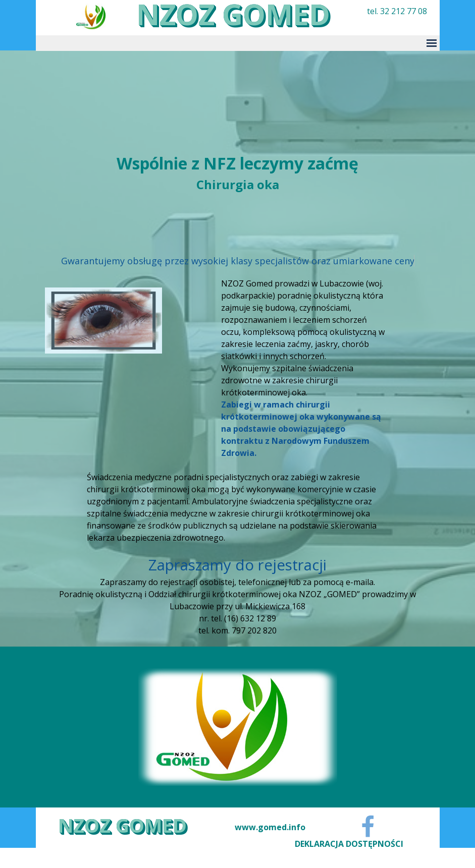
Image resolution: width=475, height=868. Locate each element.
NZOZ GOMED (122, 825)
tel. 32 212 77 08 (397, 11)
